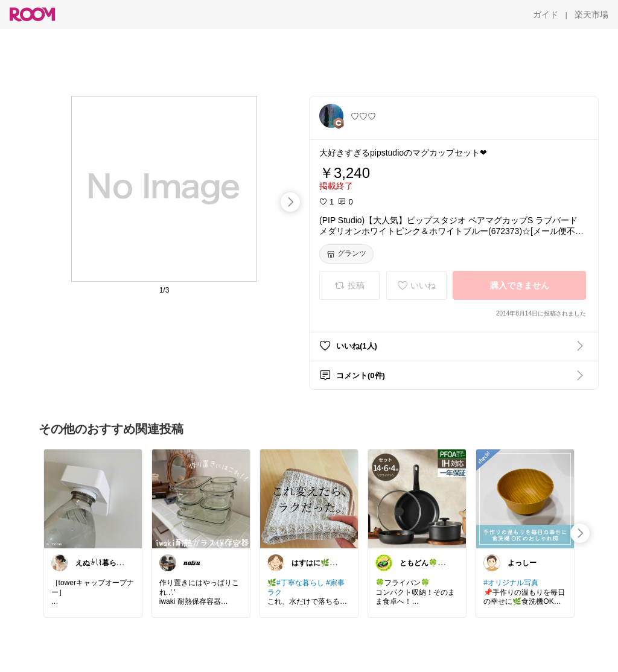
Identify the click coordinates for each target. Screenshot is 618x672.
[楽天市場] (591, 14)
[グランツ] (346, 254)
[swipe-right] (290, 202)
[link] (93, 498)
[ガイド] (546, 14)
